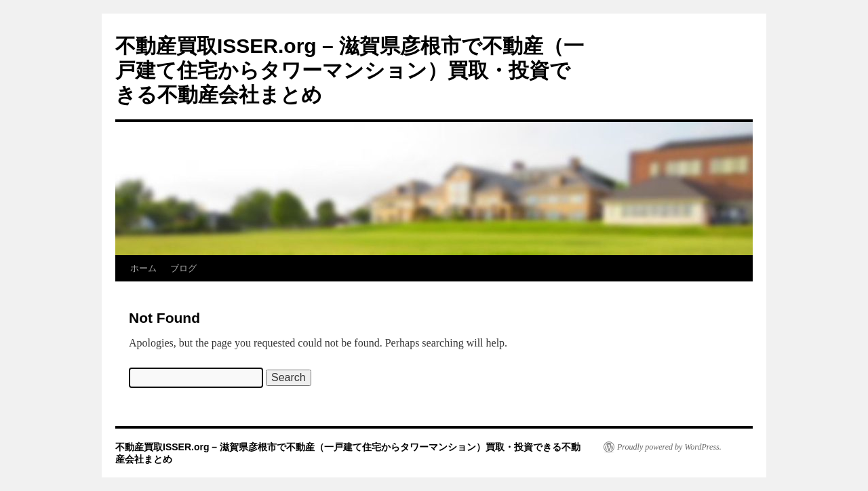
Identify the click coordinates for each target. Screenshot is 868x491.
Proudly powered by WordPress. (669, 447)
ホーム (143, 268)
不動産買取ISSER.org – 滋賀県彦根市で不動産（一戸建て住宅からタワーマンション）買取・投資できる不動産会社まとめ (350, 70)
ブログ (183, 268)
